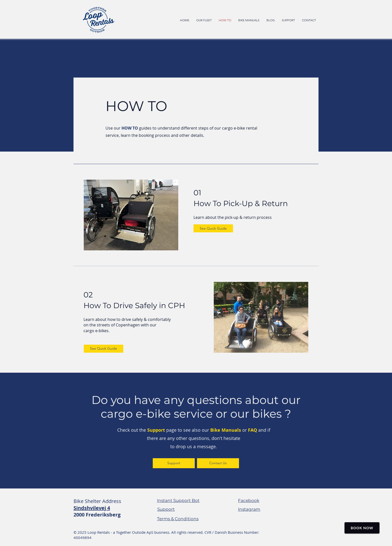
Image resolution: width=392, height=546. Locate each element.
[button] (249, 20)
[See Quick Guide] (213, 228)
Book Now (362, 528)
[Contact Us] (218, 463)
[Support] (174, 463)
